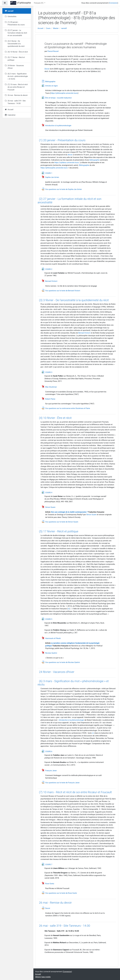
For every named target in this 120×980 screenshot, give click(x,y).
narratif (64, 28)
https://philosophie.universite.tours (64, 93)
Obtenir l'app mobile (43, 977)
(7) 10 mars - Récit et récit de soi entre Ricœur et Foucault (75, 792)
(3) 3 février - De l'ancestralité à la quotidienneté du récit (74, 300)
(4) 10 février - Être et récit (55, 418)
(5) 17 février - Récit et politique (59, 531)
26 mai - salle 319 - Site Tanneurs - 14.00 (65, 926)
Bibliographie (84, 165)
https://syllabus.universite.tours (67, 163)
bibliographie (94, 160)
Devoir (47, 69)
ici (69, 609)
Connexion (113, 3)
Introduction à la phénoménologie (71, 720)
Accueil (40, 28)
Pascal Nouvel (53, 51)
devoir (70, 155)
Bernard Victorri (84, 333)
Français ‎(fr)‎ (39, 3)
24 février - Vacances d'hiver (57, 672)
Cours (48, 28)
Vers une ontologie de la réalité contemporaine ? (69, 512)
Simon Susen (91, 515)
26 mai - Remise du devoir (55, 903)
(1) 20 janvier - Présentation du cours (62, 140)
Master (56, 28)
